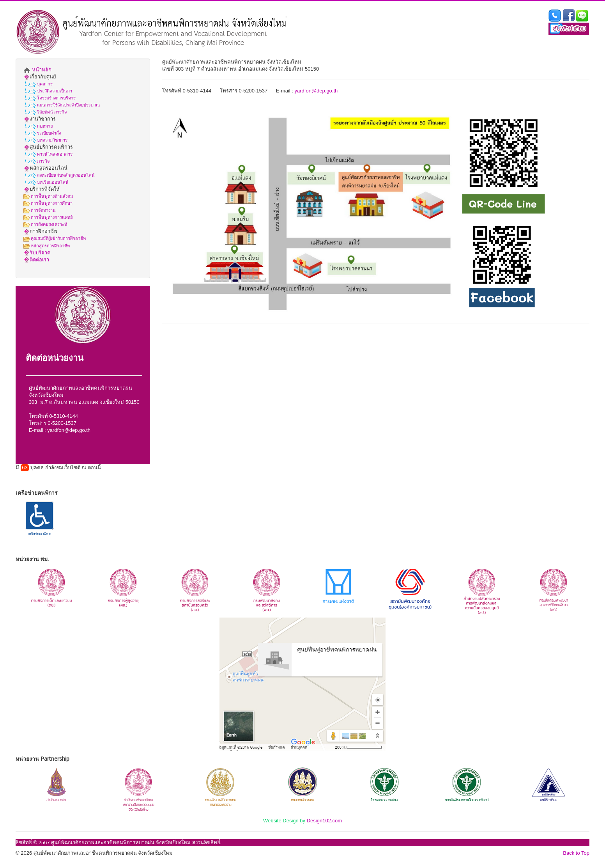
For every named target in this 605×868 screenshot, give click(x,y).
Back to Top (576, 853)
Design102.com (324, 821)
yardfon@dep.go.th (69, 430)
